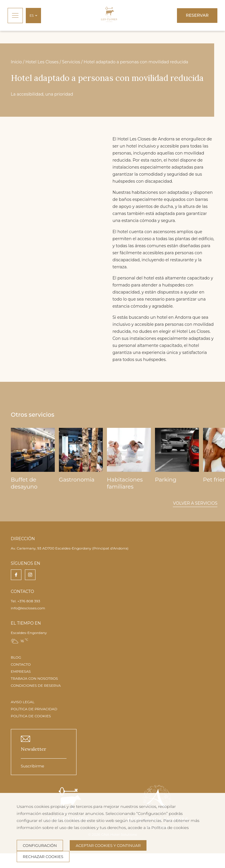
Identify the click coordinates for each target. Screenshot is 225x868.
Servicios (71, 62)
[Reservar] (197, 16)
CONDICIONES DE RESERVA (36, 685)
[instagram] (30, 575)
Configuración (40, 845)
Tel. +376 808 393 (25, 601)
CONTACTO (21, 664)
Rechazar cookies (43, 857)
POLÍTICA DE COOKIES (31, 716)
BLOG (16, 657)
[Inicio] (109, 15)
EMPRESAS (21, 671)
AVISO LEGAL (23, 702)
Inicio (16, 62)
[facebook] (16, 575)
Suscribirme (33, 766)
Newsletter (34, 749)
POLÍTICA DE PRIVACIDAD (34, 709)
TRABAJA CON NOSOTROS (34, 678)
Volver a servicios (195, 503)
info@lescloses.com (28, 608)
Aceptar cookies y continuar (108, 845)
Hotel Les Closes (42, 62)
